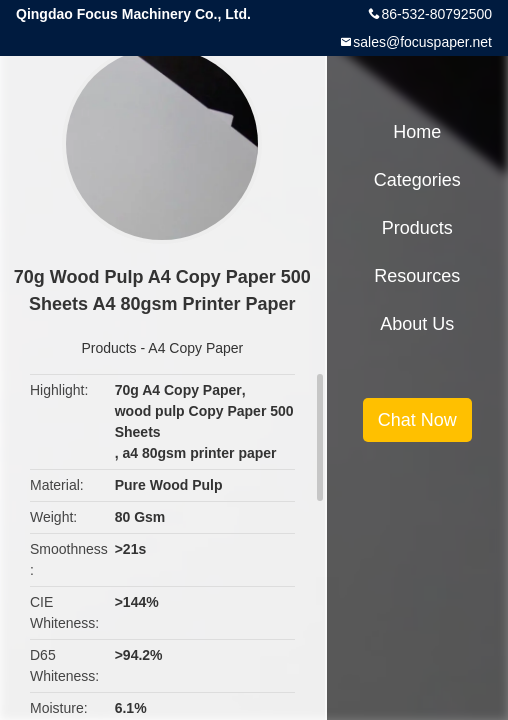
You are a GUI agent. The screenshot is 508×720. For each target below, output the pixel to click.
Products (108, 348)
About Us (417, 324)
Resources (417, 276)
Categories (417, 180)
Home (417, 132)
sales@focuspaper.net (422, 42)
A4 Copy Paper (195, 348)
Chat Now (417, 420)
